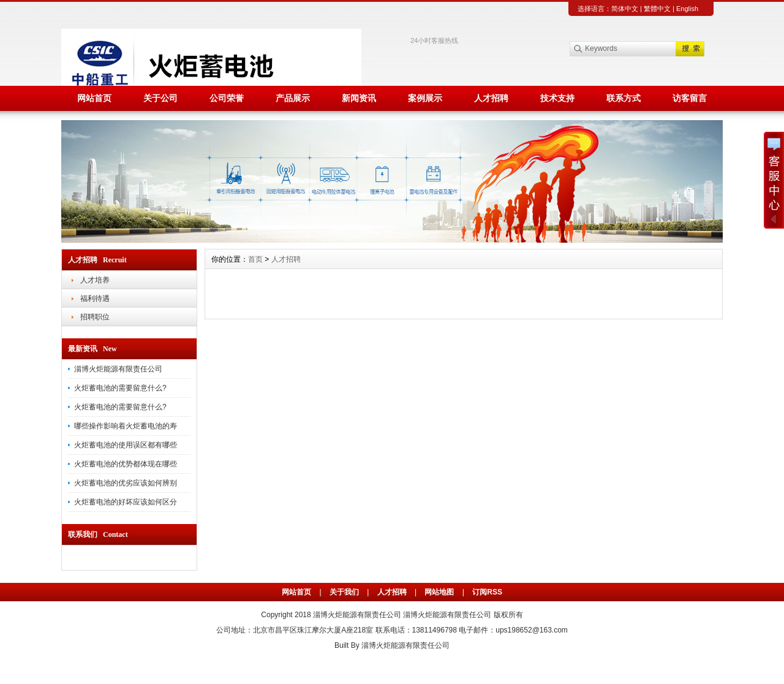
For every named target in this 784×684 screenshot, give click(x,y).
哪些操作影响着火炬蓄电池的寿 (126, 426)
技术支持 (557, 98)
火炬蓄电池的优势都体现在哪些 (126, 464)
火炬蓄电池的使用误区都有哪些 (126, 445)
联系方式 (624, 98)
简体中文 (625, 9)
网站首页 (94, 98)
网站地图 (439, 592)
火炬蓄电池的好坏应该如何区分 (126, 502)
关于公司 (160, 98)
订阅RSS (487, 592)
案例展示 (425, 98)
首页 (255, 259)
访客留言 (690, 98)
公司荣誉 (227, 98)
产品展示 (293, 98)
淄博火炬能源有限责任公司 (118, 369)
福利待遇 (95, 298)
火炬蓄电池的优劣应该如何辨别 (126, 483)
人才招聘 (491, 98)
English (687, 9)
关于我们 (344, 592)
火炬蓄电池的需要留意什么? (120, 388)
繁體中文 (657, 9)
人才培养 (95, 280)
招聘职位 (95, 317)
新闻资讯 (359, 98)
